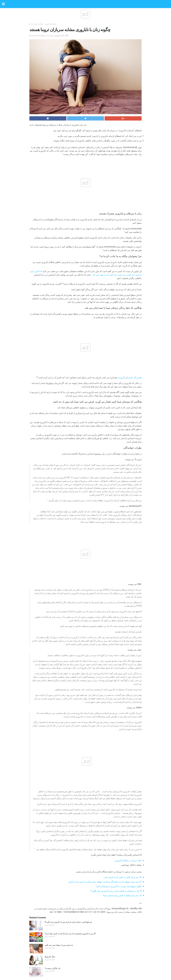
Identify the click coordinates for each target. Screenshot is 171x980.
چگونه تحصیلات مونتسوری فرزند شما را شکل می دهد (65, 864)
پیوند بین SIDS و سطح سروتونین (57, 830)
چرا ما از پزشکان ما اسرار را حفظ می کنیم (61, 915)
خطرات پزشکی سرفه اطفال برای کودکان (61, 853)
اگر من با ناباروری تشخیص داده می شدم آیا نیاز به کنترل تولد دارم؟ (70, 763)
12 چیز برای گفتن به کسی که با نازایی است (123, 707)
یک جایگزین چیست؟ (53, 798)
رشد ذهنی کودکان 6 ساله (54, 927)
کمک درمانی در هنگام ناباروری (128, 690)
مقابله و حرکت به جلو (36, 24)
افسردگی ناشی (86, 317)
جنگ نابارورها (50, 786)
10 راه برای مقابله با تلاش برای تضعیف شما (122, 725)
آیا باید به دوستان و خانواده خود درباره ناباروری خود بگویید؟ (116, 721)
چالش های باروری (50, 24)
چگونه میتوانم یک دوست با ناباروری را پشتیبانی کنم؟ (119, 716)
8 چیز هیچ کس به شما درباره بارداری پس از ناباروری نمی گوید (68, 752)
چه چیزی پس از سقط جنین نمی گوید (59, 775)
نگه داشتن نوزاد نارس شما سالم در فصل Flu (62, 892)
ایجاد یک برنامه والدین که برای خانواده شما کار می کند (65, 841)
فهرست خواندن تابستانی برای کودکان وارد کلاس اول (65, 876)
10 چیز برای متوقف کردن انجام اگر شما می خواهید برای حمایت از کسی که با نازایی (105, 712)
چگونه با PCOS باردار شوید (55, 938)
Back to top (86, 968)
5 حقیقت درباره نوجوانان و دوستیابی (59, 904)
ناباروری (73, 317)
